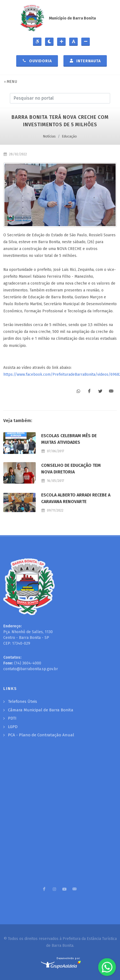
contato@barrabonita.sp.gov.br (31, 669)
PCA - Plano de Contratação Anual (41, 735)
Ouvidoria (37, 61)
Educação (69, 136)
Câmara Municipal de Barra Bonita (41, 710)
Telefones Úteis (23, 701)
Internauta (85, 61)
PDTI (12, 718)
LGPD (13, 727)
